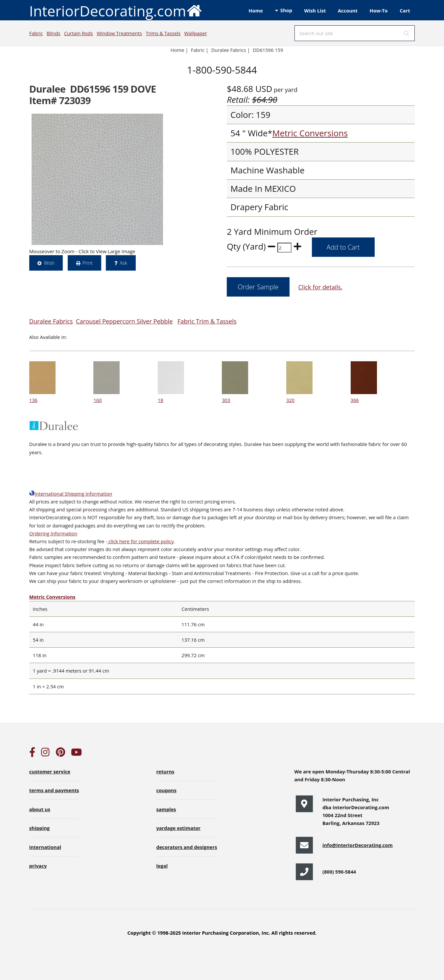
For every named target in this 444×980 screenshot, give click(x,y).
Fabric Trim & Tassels (207, 321)
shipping (39, 828)
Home (256, 11)
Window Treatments (119, 33)
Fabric (36, 33)
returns (165, 771)
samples (166, 809)
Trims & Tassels (163, 33)
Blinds (54, 33)
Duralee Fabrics (51, 321)
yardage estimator (178, 828)
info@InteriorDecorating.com (358, 845)
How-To (379, 11)
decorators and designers (187, 847)
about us (40, 809)
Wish (49, 263)
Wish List (315, 11)
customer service (50, 771)
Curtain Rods (79, 33)
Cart (405, 11)
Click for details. (320, 287)
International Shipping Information (71, 494)
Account (348, 11)
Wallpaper (196, 33)
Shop (286, 10)
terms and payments (54, 790)
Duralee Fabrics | (231, 50)
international (45, 847)
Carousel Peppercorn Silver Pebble (124, 321)
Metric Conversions (310, 133)
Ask (123, 263)
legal (162, 866)
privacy (38, 866)
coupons (166, 790)
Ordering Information (53, 533)
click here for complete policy (140, 541)
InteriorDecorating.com (116, 10)
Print (88, 263)
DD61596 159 (268, 50)
